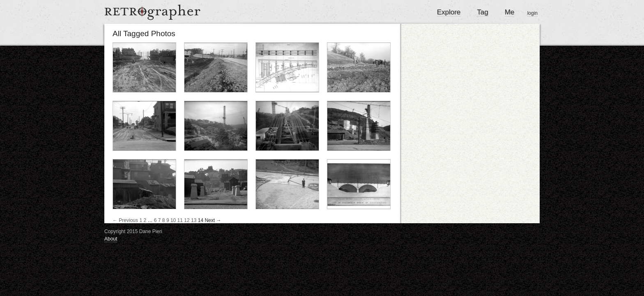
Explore (449, 12)
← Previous (125, 220)
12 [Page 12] (187, 220)
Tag (482, 12)
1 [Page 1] (141, 220)
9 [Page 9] (168, 220)
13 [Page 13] (194, 220)
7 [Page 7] (160, 220)
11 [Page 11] (180, 220)
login (532, 13)
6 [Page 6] (155, 220)
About (111, 239)
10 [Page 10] (173, 220)
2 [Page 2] (145, 220)
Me (510, 12)
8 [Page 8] (164, 220)
